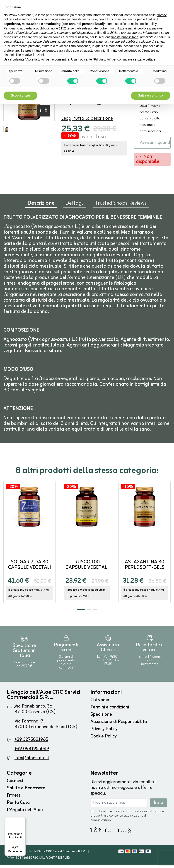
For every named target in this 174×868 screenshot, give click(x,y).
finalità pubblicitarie (125, 37)
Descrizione (41, 207)
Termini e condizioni (110, 711)
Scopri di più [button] (21, 95)
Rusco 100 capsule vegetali (87, 568)
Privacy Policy (104, 732)
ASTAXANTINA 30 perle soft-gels (145, 568)
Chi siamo (100, 703)
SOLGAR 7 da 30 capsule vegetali (29, 568)
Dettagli (75, 207)
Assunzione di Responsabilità (119, 725)
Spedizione (101, 718)
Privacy (153, 109)
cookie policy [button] (148, 24)
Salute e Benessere (26, 792)
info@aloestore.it (32, 761)
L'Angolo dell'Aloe (25, 813)
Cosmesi (15, 784)
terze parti (74, 28)
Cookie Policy (104, 740)
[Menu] (23, 820)
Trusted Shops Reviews (121, 207)
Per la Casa (18, 806)
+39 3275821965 (31, 743)
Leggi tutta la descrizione (87, 119)
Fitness (14, 799)
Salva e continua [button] (151, 95)
